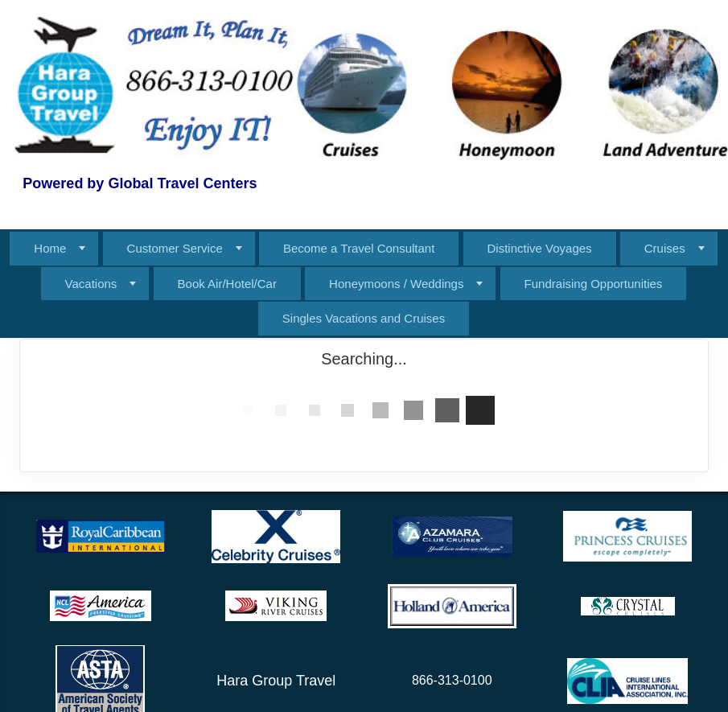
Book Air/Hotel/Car (227, 284)
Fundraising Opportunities (594, 284)
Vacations (91, 284)
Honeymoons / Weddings (396, 284)
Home (50, 248)
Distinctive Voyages (540, 248)
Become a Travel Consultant (359, 248)
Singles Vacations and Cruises (364, 318)
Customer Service (175, 248)
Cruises (665, 248)
